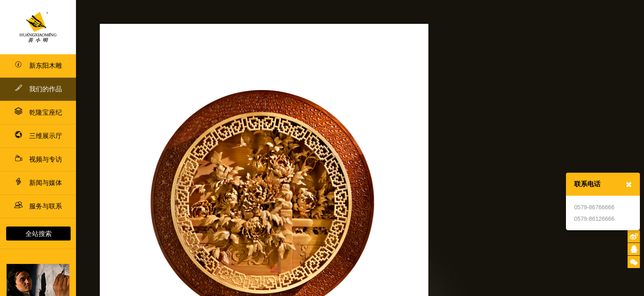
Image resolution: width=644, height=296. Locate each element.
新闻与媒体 (38, 183)
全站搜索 (39, 234)
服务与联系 (38, 206)
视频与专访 (38, 159)
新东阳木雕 (38, 66)
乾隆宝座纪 (38, 112)
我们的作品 (38, 88)
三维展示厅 (38, 136)
